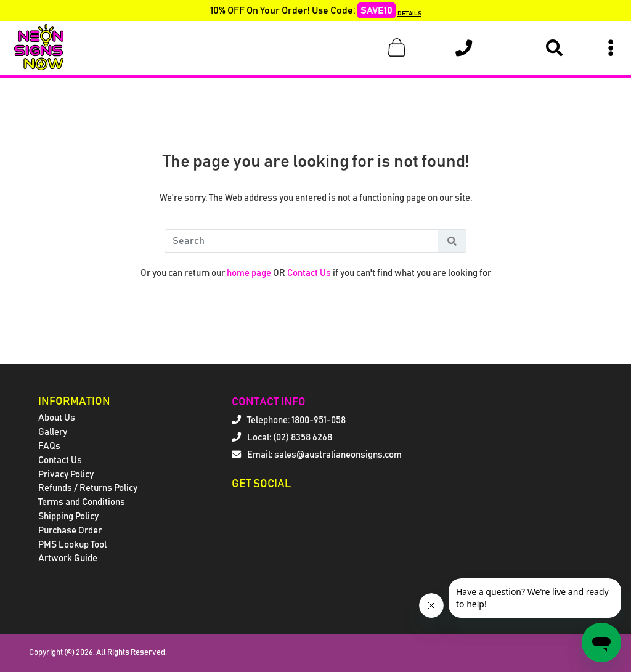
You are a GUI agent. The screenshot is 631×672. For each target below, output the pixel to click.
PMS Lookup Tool (72, 545)
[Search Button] (452, 241)
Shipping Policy (68, 516)
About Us (57, 418)
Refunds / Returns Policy (88, 488)
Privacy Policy (66, 475)
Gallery (53, 432)
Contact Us (309, 273)
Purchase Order (70, 531)
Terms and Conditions (82, 502)
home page (249, 273)
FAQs (49, 446)
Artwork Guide (68, 558)
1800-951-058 (319, 420)
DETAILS (409, 14)
